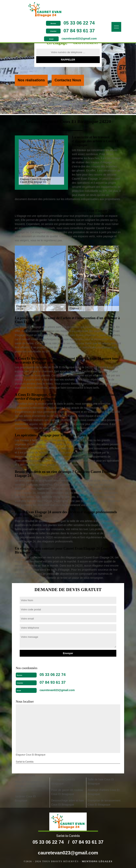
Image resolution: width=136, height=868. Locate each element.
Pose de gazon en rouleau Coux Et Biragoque (67, 792)
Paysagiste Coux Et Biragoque (63, 781)
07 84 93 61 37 (79, 31)
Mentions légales (97, 861)
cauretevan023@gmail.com (79, 39)
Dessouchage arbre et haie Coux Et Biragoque (68, 803)
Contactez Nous (68, 80)
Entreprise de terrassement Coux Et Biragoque (104, 803)
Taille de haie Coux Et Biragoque (101, 781)
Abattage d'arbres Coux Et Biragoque (103, 792)
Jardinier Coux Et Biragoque (25, 798)
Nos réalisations (31, 80)
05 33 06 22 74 (79, 23)
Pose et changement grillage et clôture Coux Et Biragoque (30, 786)
